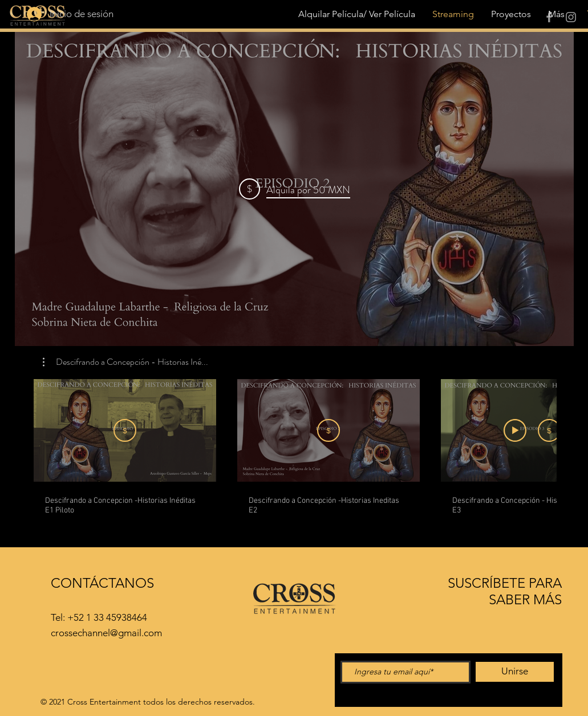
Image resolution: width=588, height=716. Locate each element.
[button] (125, 362)
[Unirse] (515, 672)
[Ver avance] (515, 430)
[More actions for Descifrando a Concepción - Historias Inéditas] (125, 362)
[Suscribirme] (125, 430)
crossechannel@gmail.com (106, 633)
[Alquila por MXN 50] (329, 430)
